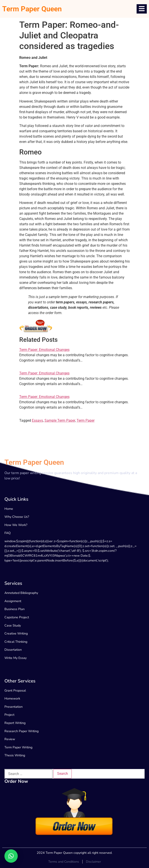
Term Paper (86, 420)
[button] (11, 856)
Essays (37, 420)
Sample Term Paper (60, 420)
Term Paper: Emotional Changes (44, 350)
